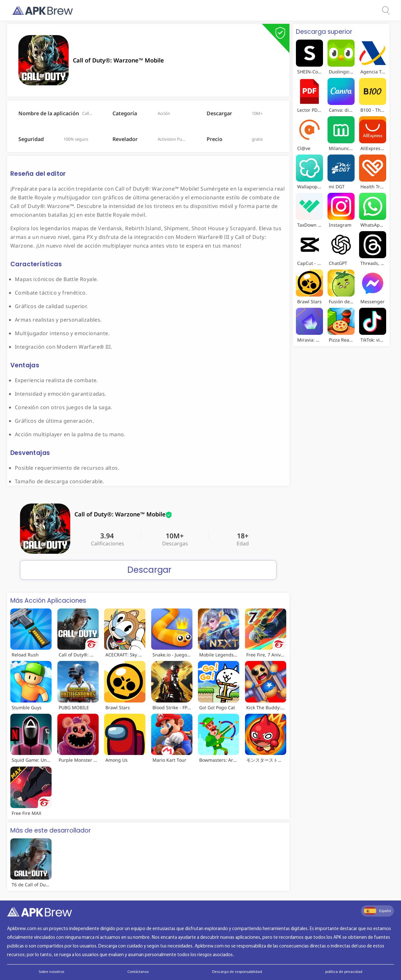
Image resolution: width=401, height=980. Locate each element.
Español (377, 911)
